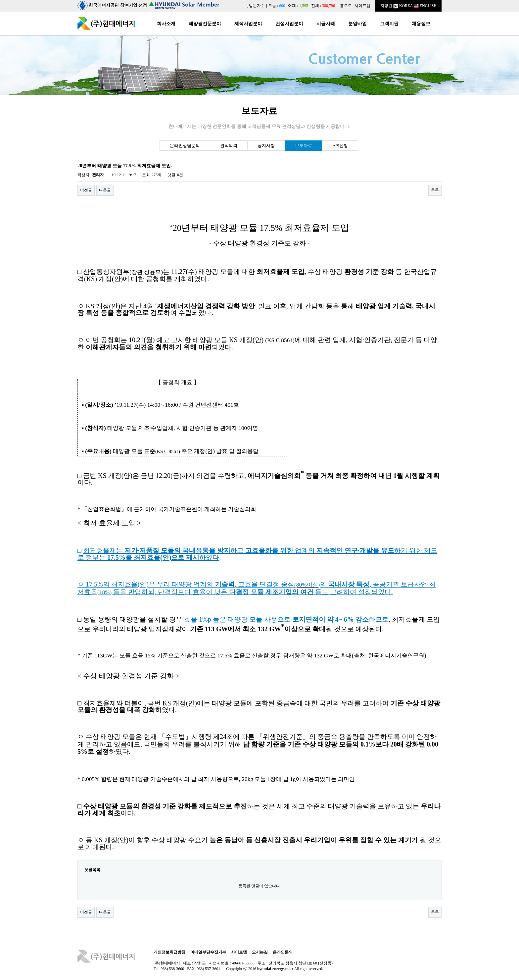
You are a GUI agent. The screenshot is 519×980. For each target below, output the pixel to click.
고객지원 (389, 24)
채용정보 (421, 24)
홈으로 (346, 6)
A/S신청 (340, 146)
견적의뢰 (229, 146)
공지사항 (266, 146)
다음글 (105, 190)
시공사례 (326, 24)
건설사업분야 (289, 24)
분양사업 (357, 24)
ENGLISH (425, 6)
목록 (435, 190)
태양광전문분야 (205, 24)
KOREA (403, 6)
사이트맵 (362, 6)
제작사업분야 (248, 24)
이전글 (86, 190)
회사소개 (166, 24)
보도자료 (304, 146)
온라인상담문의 (185, 146)
